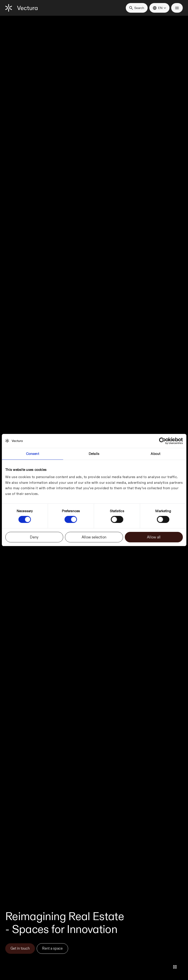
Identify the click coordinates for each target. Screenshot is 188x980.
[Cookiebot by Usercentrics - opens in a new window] (164, 441)
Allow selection (94, 537)
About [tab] (155, 454)
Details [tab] (94, 454)
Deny (34, 537)
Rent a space (52, 948)
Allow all (154, 537)
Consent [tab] (33, 454)
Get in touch (20, 948)
